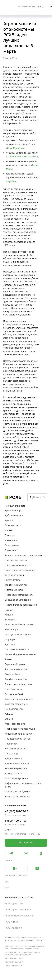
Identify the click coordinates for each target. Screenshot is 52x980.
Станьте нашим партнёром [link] (19, 684)
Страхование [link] (12, 550)
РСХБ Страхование (15, 904)
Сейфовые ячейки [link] (14, 575)
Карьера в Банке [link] (13, 773)
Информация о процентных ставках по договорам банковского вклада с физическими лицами (25, 947)
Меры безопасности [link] (15, 724)
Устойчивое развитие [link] (16, 768)
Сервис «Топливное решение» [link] (20, 654)
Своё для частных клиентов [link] (19, 699)
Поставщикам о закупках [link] (18, 739)
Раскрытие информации (14, 958)
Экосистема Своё (14, 694)
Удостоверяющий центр (14, 962)
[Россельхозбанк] (14, 497)
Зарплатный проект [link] (15, 664)
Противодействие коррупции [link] (20, 729)
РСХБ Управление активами (19, 916)
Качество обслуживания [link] (17, 797)
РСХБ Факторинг (13, 928)
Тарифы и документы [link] (16, 585)
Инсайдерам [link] (11, 744)
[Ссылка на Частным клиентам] (26, 6)
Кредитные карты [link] (14, 510)
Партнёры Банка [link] (13, 689)
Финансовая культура (13, 965)
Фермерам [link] (11, 639)
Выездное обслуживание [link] (18, 600)
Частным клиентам (15, 506)
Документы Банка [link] (14, 759)
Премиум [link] (10, 535)
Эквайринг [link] (10, 620)
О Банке (9, 714)
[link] (26, 843)
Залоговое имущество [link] (16, 778)
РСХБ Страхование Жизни (18, 910)
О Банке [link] (9, 719)
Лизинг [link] (9, 659)
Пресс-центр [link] (11, 754)
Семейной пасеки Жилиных (24, 157)
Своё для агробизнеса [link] (16, 704)
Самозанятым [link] (12, 545)
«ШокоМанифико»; (16, 148)
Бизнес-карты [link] (12, 630)
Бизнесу (9, 610)
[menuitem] (26, 6)
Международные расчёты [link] (18, 634)
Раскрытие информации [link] (17, 763)
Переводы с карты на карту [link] (19, 595)
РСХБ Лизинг (12, 922)
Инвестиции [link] (11, 540)
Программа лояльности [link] (17, 565)
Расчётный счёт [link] (13, 674)
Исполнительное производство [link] (21, 605)
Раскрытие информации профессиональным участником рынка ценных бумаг (23, 953)
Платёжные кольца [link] (15, 590)
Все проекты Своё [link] (14, 709)
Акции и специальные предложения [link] (23, 555)
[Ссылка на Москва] (41, 6)
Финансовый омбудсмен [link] (18, 792)
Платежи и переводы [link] (16, 560)
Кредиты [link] (9, 520)
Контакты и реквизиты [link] (17, 749)
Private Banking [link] (13, 580)
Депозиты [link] (10, 644)
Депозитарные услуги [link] (16, 669)
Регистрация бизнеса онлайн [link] (20, 625)
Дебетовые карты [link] (14, 515)
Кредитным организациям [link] (19, 734)
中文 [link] (7, 888)
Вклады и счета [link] (13, 525)
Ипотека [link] (9, 530)
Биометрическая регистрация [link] (20, 570)
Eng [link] (7, 882)
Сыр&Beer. (12, 181)
